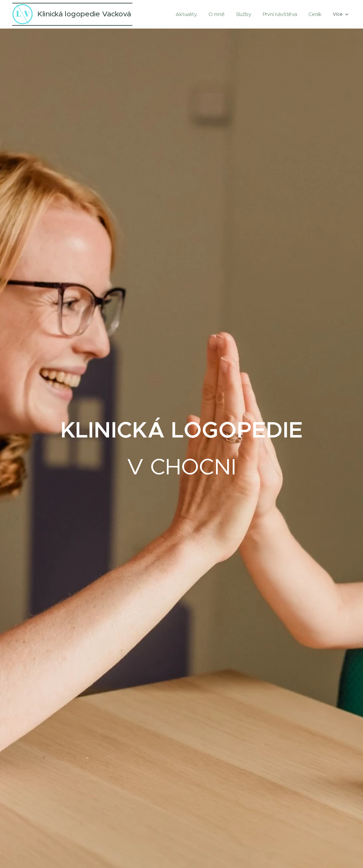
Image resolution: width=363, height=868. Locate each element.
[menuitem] (194, 14)
